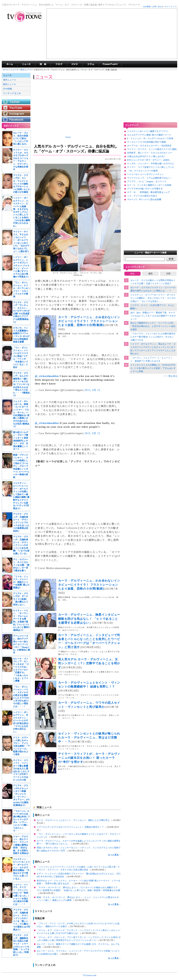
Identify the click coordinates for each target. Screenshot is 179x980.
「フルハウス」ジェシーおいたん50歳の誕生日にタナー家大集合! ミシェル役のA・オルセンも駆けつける (153, 337)
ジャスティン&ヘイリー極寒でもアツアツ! (148, 131)
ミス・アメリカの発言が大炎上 (142, 196)
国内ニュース (9, 84)
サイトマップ (171, 7)
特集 (43, 64)
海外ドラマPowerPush (110, 64)
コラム (91, 64)
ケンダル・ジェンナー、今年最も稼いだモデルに (151, 164)
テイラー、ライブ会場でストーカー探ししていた (151, 167)
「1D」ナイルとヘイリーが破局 (142, 171)
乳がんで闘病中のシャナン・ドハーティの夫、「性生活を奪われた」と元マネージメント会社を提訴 (153, 326)
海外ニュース (26, 70)
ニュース (14, 70)
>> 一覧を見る (170, 376)
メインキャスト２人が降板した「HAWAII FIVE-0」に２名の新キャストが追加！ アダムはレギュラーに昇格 (153, 368)
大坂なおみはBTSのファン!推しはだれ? (146, 156)
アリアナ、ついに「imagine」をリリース (147, 181)
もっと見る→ (114, 855)
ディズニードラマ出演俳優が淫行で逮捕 (146, 142)
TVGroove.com (89, 975)
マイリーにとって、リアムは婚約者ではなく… (150, 178)
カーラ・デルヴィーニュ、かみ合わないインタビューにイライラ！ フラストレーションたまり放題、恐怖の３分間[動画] (89, 321)
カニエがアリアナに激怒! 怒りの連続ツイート (149, 135)
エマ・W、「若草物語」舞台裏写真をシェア (148, 192)
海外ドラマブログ (59, 64)
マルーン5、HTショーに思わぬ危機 (144, 199)
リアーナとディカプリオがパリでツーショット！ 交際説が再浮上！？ (71, 827)
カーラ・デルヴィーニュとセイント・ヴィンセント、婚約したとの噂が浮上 (73, 820)
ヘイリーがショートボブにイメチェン (145, 174)
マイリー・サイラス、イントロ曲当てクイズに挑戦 (152, 149)
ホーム (6, 70)
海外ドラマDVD (75, 64)
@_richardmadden (47, 376)
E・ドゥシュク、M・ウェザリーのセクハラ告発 (150, 138)
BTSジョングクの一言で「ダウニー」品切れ (148, 160)
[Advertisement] (112, 34)
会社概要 (147, 7)
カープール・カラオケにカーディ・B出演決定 (149, 146)
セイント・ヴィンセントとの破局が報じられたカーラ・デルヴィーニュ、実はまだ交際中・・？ (89, 738)
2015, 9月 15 (92, 390)
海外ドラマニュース (26, 64)
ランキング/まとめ (12, 93)
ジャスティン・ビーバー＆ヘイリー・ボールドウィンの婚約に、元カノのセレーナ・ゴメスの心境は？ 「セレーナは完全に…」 (153, 298)
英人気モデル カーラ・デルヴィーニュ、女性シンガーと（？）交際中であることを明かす (89, 663)
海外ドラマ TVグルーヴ (10, 64)
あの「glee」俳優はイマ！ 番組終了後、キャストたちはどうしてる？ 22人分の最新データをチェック (153, 316)
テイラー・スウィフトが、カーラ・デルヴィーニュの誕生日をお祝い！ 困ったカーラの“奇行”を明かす (89, 758)
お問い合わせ (158, 7)
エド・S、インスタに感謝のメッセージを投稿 (149, 185)
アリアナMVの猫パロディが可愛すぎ (145, 189)
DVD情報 (8, 89)
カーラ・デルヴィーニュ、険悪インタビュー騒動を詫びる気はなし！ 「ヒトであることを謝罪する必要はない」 (89, 619)
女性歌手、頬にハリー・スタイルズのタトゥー (150, 153)
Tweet (68, 137)
